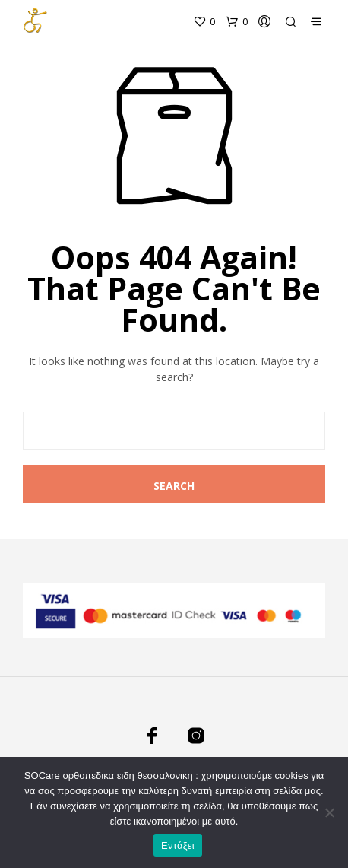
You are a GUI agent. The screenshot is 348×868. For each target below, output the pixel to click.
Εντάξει (178, 846)
